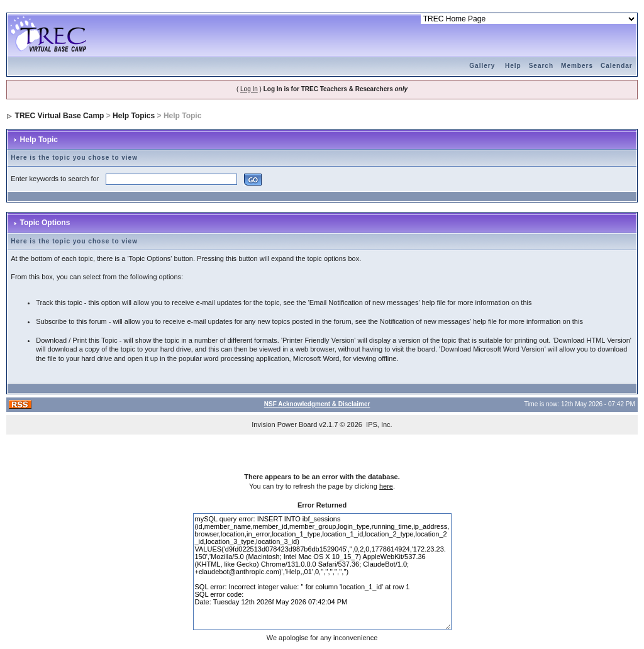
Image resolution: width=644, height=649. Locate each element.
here (386, 486)
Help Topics (134, 116)
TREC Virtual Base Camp (60, 116)
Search (541, 66)
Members (577, 66)
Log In (249, 89)
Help (513, 66)
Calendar (617, 66)
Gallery (482, 66)
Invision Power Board (284, 424)
